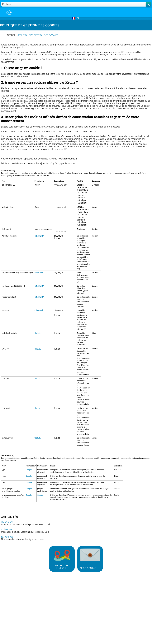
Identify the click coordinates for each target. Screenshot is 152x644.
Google (29, 470)
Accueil (11, 35)
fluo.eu (38, 333)
